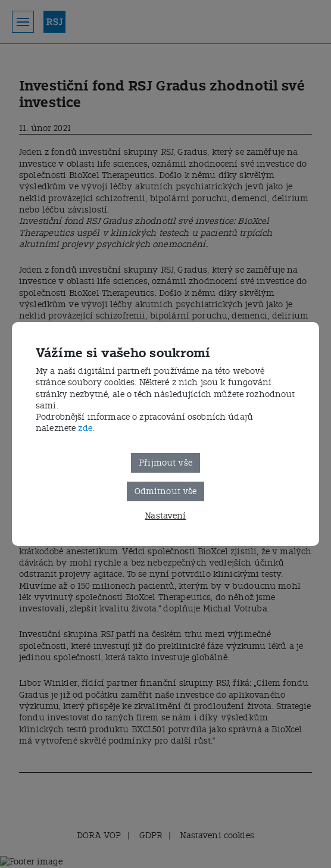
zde (85, 428)
